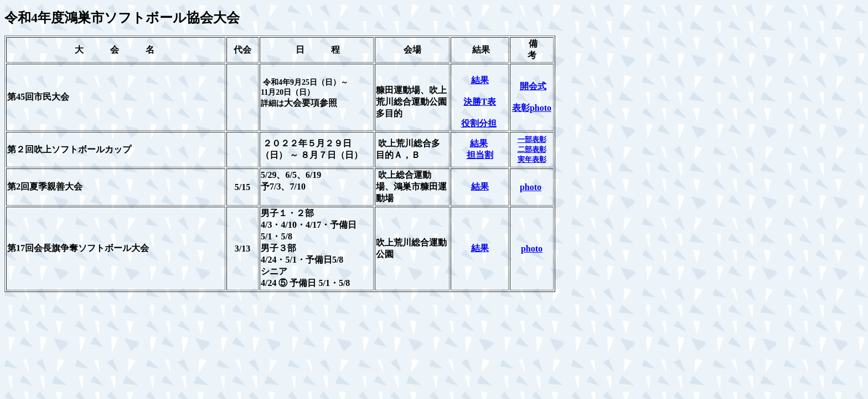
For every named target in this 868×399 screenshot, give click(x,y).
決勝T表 (480, 102)
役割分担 (479, 123)
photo (531, 187)
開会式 (533, 86)
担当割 (480, 155)
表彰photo (532, 108)
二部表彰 (532, 149)
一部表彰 (532, 139)
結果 (480, 80)
